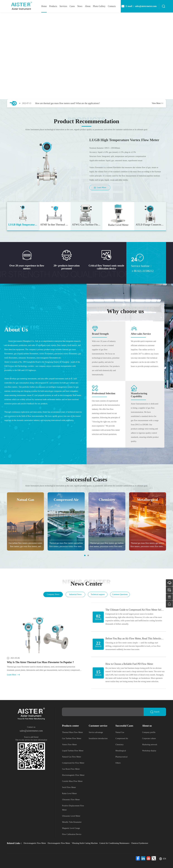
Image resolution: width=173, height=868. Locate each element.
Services (63, 6)
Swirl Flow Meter (69, 787)
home (44, 6)
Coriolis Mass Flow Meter (72, 781)
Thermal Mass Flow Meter (72, 732)
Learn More (100, 188)
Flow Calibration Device (72, 834)
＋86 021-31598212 (142, 271)
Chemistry (120, 745)
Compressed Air (122, 738)
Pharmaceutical (121, 757)
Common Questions (120, 594)
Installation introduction (98, 738)
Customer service (98, 726)
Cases (72, 6)
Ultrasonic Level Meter (71, 816)
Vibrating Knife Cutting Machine (85, 843)
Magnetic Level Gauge (71, 828)
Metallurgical (121, 751)
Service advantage (96, 732)
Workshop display (149, 751)
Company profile (149, 732)
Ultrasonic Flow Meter (71, 800)
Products (53, 6)
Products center (70, 726)
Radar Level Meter (69, 793)
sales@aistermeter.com (31, 731)
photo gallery (99, 6)
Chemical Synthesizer (140, 843)
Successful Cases (124, 726)
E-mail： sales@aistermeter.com (139, 6)
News (80, 6)
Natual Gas (120, 732)
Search (155, 712)
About (88, 6)
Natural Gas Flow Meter (71, 757)
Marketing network (150, 745)
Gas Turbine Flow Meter (72, 738)
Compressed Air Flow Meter (73, 763)
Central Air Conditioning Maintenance (114, 843)
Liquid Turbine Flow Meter (73, 751)
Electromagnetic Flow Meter (73, 775)
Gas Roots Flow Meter (71, 769)
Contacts (112, 6)
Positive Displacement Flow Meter (73, 808)
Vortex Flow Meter (69, 745)
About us (147, 726)
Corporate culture (149, 738)
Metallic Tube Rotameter (72, 822)
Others (118, 763)
